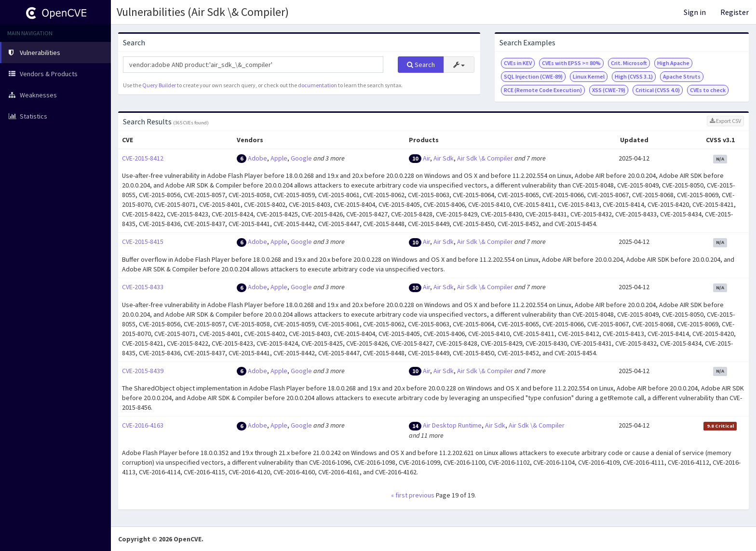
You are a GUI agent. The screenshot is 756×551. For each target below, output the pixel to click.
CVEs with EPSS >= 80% (571, 63)
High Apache (673, 63)
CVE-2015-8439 (143, 371)
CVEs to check (708, 90)
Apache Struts (682, 76)
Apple (279, 158)
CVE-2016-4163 (143, 425)
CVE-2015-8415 (143, 242)
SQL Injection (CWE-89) (533, 76)
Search (421, 65)
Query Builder (159, 85)
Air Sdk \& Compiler (485, 158)
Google (301, 158)
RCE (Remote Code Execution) (543, 90)
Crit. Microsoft (629, 63)
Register (735, 12)
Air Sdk (444, 158)
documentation (317, 85)
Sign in (695, 12)
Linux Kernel (589, 76)
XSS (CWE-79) (609, 90)
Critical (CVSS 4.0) (658, 90)
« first (399, 495)
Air (426, 158)
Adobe (257, 158)
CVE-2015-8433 (143, 287)
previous (422, 495)
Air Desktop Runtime (452, 425)
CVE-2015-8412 (143, 158)
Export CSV (725, 121)
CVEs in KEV (518, 63)
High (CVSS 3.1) (634, 76)
